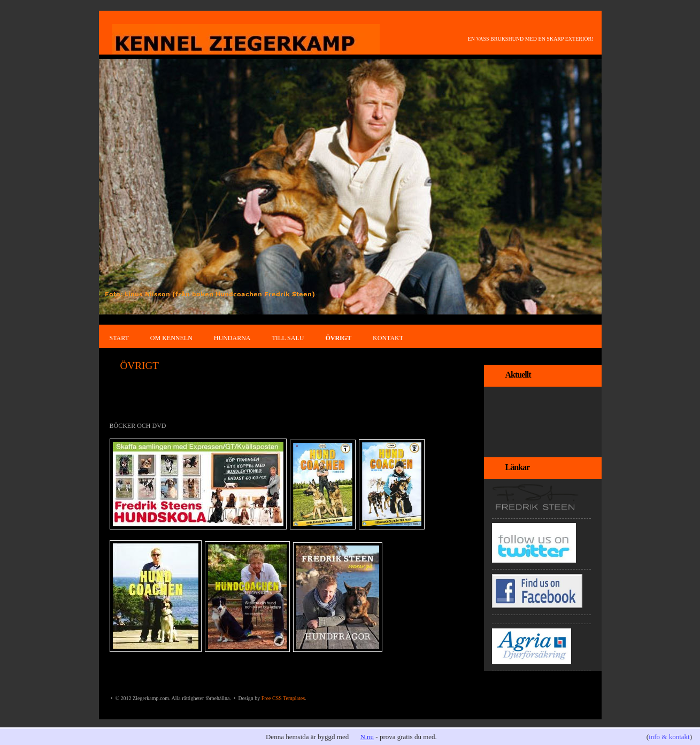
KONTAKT (388, 338)
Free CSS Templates (283, 698)
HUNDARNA (232, 338)
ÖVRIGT (338, 338)
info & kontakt (669, 737)
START (119, 338)
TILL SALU (288, 338)
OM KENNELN (171, 338)
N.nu (367, 737)
